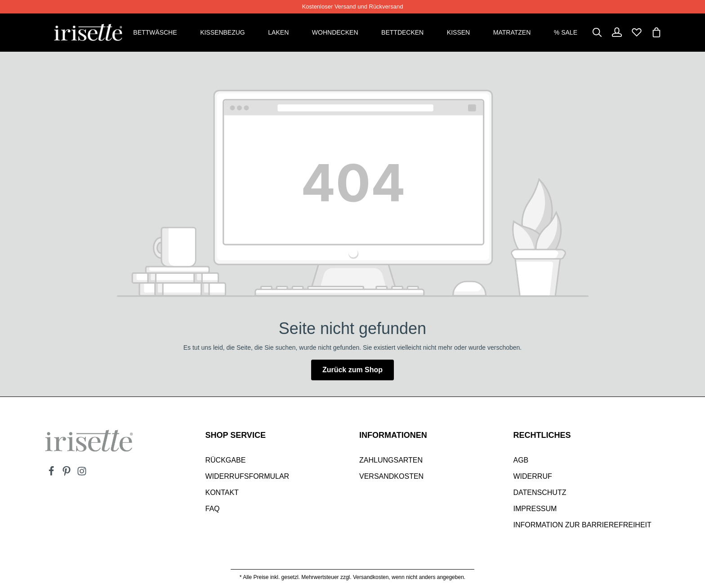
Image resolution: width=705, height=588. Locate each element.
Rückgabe (226, 460)
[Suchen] (597, 32)
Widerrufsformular (248, 476)
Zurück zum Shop (352, 369)
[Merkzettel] (637, 32)
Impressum (535, 508)
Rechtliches (542, 435)
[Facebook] (52, 473)
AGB (521, 460)
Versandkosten (391, 476)
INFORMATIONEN (393, 435)
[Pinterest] (67, 473)
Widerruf (533, 476)
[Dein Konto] (617, 32)
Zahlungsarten (391, 460)
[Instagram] (82, 473)
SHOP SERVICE (236, 435)
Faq (213, 508)
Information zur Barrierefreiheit (582, 524)
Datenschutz (540, 492)
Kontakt (222, 492)
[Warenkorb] (656, 32)
